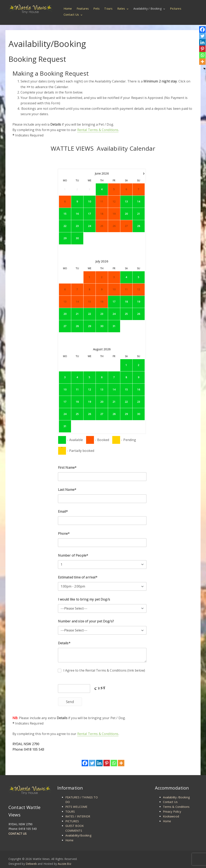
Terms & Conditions (176, 801)
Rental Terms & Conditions (98, 125)
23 (77, 221)
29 (65, 233)
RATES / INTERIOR (78, 811)
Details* (64, 638)
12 (89, 384)
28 (138, 221)
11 (77, 384)
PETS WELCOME (76, 801)
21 (138, 209)
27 (65, 321)
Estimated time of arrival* (78, 572)
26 (138, 309)
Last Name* (67, 484)
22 (65, 221)
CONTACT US (18, 828)
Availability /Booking (176, 792)
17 (89, 209)
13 (126, 196)
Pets (97, 8)
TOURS (70, 806)
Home (68, 8)
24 (89, 221)
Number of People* (73, 550)
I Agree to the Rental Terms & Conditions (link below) (104, 665)
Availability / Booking (148, 8)
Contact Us (71, 15)
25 (126, 309)
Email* (63, 506)
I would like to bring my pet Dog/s (84, 594)
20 (126, 209)
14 (138, 196)
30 (77, 233)
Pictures (176, 8)
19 (138, 296)
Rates (121, 8)
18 (126, 296)
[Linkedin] (99, 758)
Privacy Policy (172, 806)
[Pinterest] (107, 758)
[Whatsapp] (114, 758)
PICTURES (72, 816)
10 (89, 196)
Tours (109, 8)
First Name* (67, 462)
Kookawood (171, 811)
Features (83, 8)
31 (114, 321)
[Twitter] (92, 758)
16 (77, 209)
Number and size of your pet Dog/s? (86, 616)
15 (65, 209)
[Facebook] (85, 758)
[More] (121, 758)
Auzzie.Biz (64, 858)
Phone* (64, 528)
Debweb (31, 858)
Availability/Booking (78, 830)
